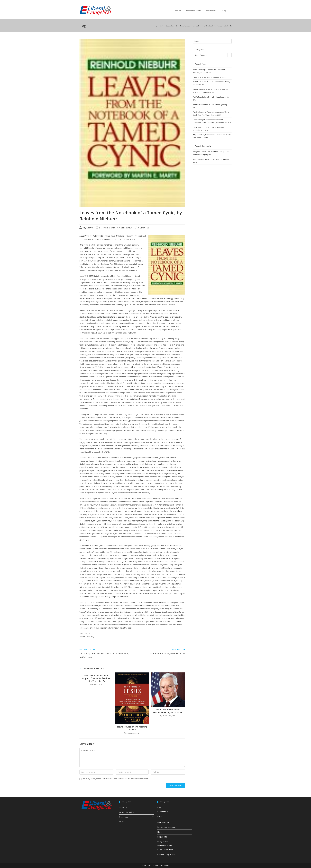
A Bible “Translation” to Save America (207, 105)
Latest (160, 817)
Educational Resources (167, 827)
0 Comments (144, 228)
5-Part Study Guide (165, 850)
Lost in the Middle (127, 812)
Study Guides (163, 842)
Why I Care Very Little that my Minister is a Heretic (212, 135)
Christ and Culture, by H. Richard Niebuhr (209, 127)
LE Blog (122, 822)
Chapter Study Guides (166, 855)
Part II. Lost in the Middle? (203, 77)
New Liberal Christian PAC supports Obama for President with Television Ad (97, 678)
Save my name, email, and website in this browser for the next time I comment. (116, 779)
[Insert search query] (212, 41)
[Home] (156, 26)
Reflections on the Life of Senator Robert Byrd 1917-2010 (168, 711)
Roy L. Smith (88, 228)
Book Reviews (126, 228)
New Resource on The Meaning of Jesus (132, 728)
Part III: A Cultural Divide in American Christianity (211, 82)
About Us (123, 808)
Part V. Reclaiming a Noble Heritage (206, 97)
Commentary (163, 812)
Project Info (162, 837)
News (160, 832)
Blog (159, 808)
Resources (136, 817)
